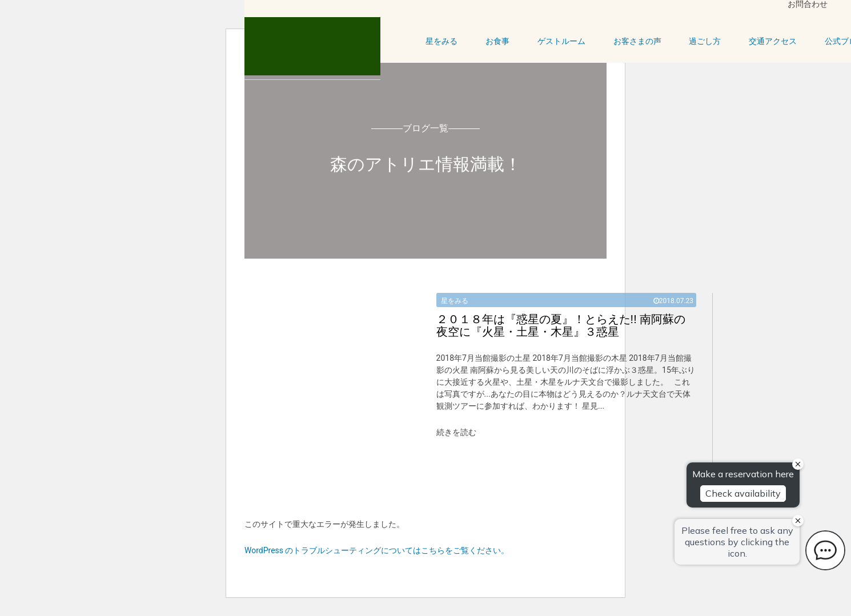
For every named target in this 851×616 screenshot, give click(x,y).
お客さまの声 (637, 41)
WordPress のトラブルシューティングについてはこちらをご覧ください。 (377, 550)
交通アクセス (773, 41)
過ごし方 (705, 41)
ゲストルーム (561, 41)
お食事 (497, 41)
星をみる (441, 41)
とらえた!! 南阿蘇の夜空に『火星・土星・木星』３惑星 (561, 325)
